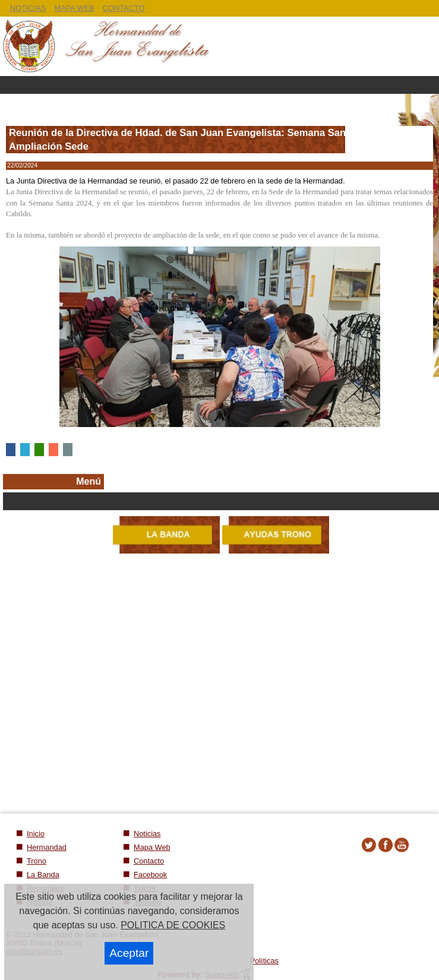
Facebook (150, 875)
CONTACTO (124, 8)
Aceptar (129, 953)
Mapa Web (152, 847)
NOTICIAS (28, 8)
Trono (37, 861)
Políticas (264, 961)
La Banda (43, 875)
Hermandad (47, 847)
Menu (219, 85)
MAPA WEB (74, 8)
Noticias (147, 834)
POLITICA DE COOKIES (173, 925)
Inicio (36, 834)
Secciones (221, 501)
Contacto (149, 861)
